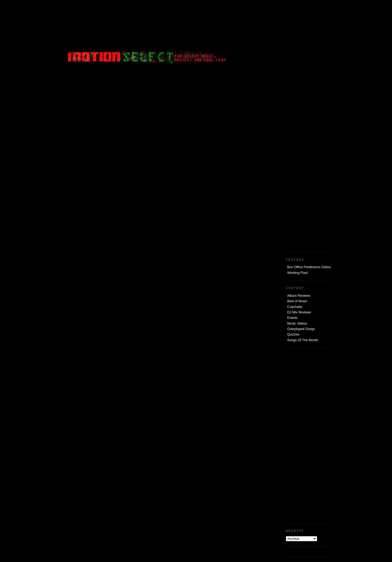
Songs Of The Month (303, 340)
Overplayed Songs (301, 329)
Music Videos (297, 324)
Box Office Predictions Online (309, 267)
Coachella (295, 307)
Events (292, 318)
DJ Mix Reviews (299, 312)
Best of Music (297, 301)
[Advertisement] (291, 37)
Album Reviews (299, 296)
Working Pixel (297, 273)
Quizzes (293, 334)
